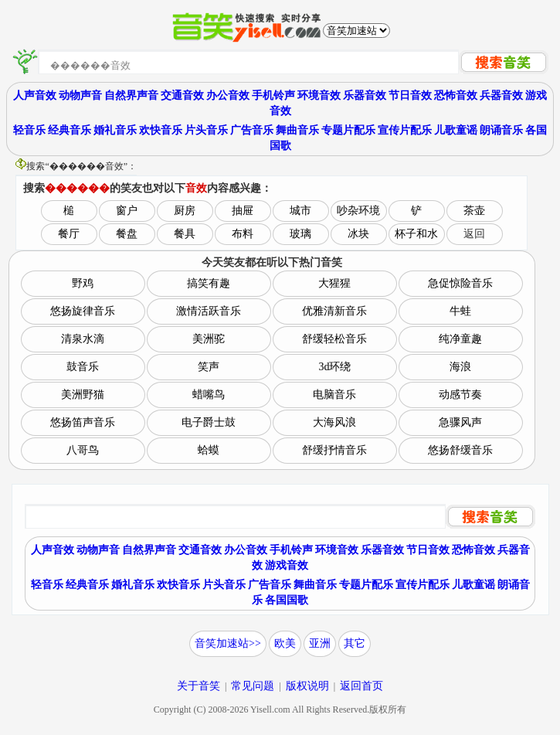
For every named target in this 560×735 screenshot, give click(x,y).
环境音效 (319, 95)
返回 (474, 234)
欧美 (285, 643)
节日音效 (410, 95)
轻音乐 (29, 130)
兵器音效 (501, 95)
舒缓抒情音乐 (334, 450)
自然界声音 (131, 95)
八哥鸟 (83, 450)
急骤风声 (460, 422)
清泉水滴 (83, 339)
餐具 (185, 234)
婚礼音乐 (115, 130)
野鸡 (83, 283)
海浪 (460, 367)
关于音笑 (199, 686)
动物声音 (80, 95)
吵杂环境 (358, 211)
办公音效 (228, 95)
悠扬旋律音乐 (83, 311)
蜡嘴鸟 (209, 395)
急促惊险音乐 (460, 283)
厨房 (185, 211)
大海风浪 (334, 422)
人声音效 (35, 95)
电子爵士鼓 (209, 422)
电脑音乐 (334, 395)
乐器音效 (365, 95)
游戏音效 (287, 565)
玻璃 (300, 234)
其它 (355, 643)
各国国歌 (287, 600)
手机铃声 (273, 95)
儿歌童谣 (456, 130)
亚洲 (320, 643)
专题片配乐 (348, 130)
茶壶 (474, 211)
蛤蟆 (209, 450)
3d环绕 (334, 367)
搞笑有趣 (209, 283)
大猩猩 (334, 283)
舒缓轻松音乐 (334, 339)
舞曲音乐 (297, 130)
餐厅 (69, 234)
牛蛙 (460, 311)
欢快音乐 (161, 130)
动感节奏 (460, 395)
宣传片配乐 (405, 130)
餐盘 (127, 234)
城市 (300, 211)
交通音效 (182, 95)
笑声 (209, 367)
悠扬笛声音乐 (83, 422)
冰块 (358, 234)
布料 (243, 234)
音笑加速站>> (228, 643)
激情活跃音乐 (209, 311)
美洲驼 (209, 339)
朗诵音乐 (501, 130)
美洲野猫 (83, 395)
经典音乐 (70, 130)
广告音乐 (252, 130)
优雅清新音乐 (334, 311)
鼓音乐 (83, 367)
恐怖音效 (456, 95)
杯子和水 (416, 234)
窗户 (127, 211)
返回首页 (361, 686)
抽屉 (243, 211)
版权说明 (307, 686)
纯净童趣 (460, 339)
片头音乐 (206, 130)
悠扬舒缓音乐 (460, 450)
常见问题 (253, 686)
